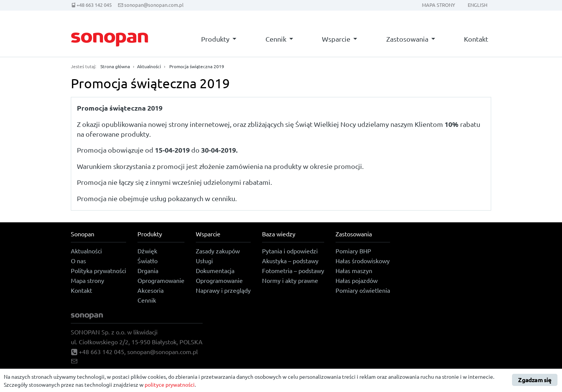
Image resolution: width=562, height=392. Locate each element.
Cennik (276, 39)
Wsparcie (336, 39)
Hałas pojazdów (357, 280)
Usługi (204, 261)
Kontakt (476, 39)
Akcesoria (151, 290)
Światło (148, 261)
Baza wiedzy (279, 234)
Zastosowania (407, 39)
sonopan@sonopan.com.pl (154, 5)
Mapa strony (439, 5)
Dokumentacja (215, 270)
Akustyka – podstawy (290, 261)
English (478, 5)
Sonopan (83, 234)
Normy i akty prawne (290, 280)
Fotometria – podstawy (293, 270)
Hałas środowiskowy (363, 261)
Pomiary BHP (353, 251)
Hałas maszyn (354, 270)
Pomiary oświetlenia (363, 290)
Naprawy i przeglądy (223, 290)
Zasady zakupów (218, 251)
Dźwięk (147, 251)
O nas (78, 261)
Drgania (148, 270)
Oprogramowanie (161, 280)
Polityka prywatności (98, 270)
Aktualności (149, 66)
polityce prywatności (170, 384)
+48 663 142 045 (94, 5)
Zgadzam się (535, 380)
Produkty (215, 39)
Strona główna (115, 66)
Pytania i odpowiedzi (290, 251)
